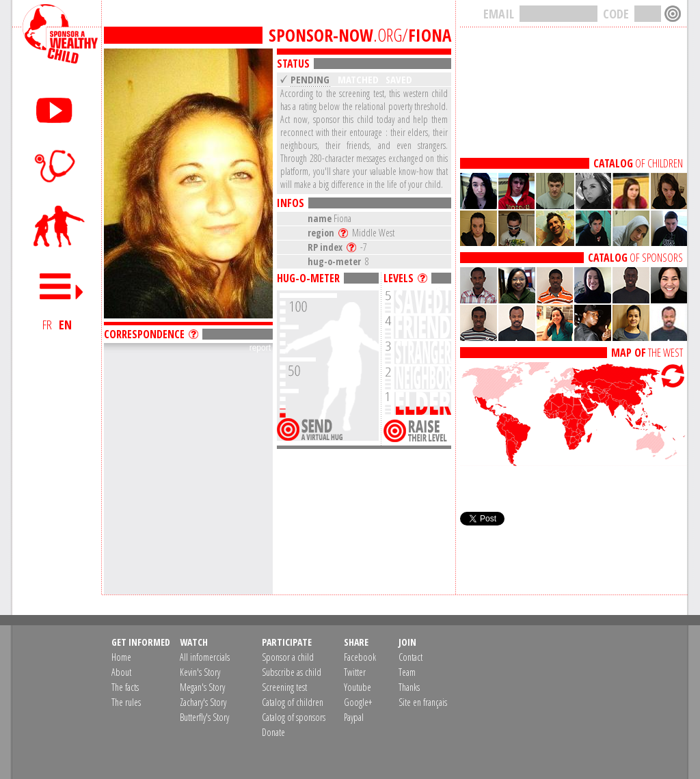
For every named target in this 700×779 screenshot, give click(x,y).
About (121, 672)
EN (65, 325)
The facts (125, 687)
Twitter (355, 672)
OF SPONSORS (635, 258)
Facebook (360, 657)
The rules (126, 702)
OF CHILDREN (638, 163)
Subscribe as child (292, 672)
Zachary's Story (203, 702)
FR (47, 325)
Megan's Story (202, 687)
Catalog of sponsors (294, 717)
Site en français (423, 702)
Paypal (354, 717)
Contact (410, 657)
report (260, 348)
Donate (273, 732)
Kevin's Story (200, 672)
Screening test (284, 687)
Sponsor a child (288, 657)
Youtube (358, 687)
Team (407, 672)
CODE (616, 14)
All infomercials (205, 657)
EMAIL (499, 14)
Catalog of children (293, 702)
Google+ (358, 702)
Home (121, 657)
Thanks (409, 687)
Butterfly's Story (204, 717)
